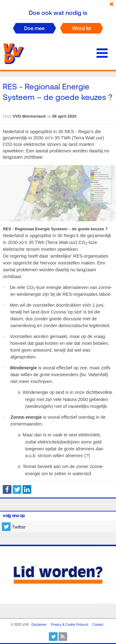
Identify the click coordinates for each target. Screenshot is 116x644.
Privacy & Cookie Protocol (69, 625)
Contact (98, 625)
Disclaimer (39, 625)
